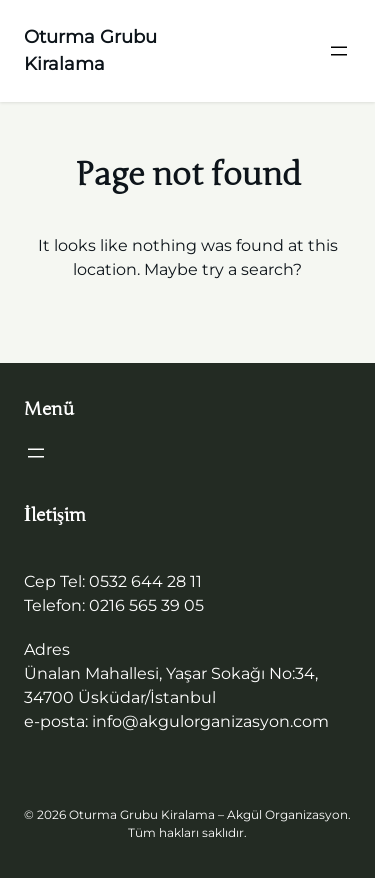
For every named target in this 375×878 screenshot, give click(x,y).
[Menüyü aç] (339, 51)
